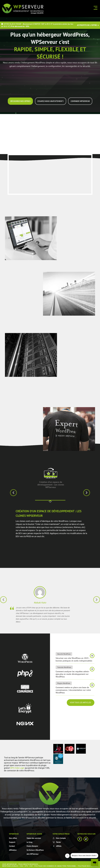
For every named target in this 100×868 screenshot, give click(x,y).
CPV (26, 865)
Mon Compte (61, 837)
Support (12, 841)
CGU (21, 865)
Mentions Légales (10, 865)
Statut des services (34, 837)
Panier (58, 841)
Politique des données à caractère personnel (55, 865)
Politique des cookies (88, 865)
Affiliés (59, 845)
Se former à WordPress (35, 849)
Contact (12, 845)
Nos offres (13, 837)
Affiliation (13, 849)
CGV (31, 865)
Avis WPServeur (32, 853)
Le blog (29, 841)
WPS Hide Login (17, 767)
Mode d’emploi (32, 845)
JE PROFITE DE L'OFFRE (88, 25)
